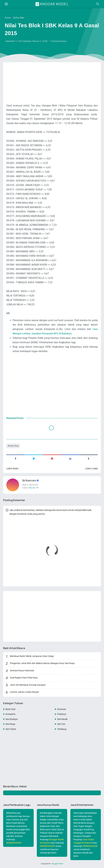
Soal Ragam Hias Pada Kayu (24, 678)
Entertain (62, 709)
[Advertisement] (52, 78)
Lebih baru (12, 469)
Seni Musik (62, 719)
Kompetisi (10, 714)
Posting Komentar (59, 41)
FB (30, 488)
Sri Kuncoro (29, 480)
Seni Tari (61, 724)
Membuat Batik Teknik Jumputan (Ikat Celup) (32, 656)
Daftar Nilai (14, 446)
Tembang (62, 729)
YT (37, 488)
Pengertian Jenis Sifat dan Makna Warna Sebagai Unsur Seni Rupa (42, 663)
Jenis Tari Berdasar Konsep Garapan (28, 685)
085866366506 (14, 843)
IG (34, 488)
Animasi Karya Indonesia (22, 670)
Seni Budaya (12, 719)
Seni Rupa (10, 724)
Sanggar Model (52, 4)
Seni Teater (11, 729)
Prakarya (62, 714)
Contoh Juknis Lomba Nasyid (24, 692)
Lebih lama (91, 469)
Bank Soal (10, 709)
